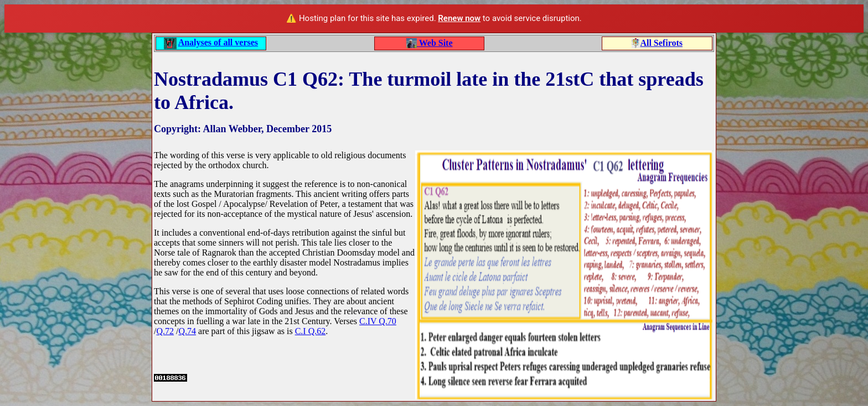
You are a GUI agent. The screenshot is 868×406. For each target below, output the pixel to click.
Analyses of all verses (218, 42)
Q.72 (165, 331)
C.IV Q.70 (378, 321)
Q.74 (187, 331)
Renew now (459, 18)
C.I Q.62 (311, 331)
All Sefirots (661, 43)
